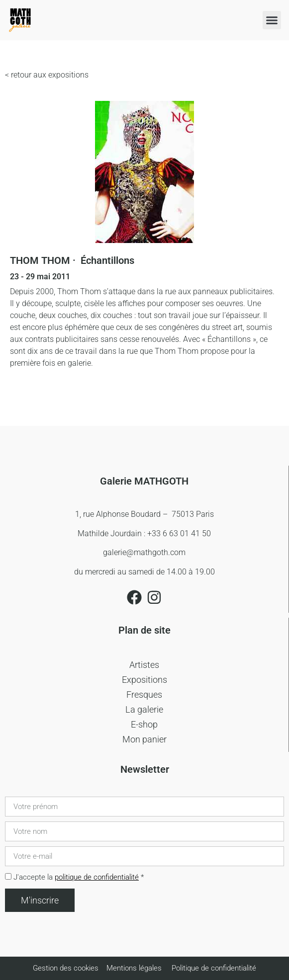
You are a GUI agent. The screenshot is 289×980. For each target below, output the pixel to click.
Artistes (144, 665)
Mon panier (144, 739)
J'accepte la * (79, 877)
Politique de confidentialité (214, 968)
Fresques (144, 694)
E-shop (144, 724)
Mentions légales (134, 968)
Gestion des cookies (67, 968)
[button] (272, 20)
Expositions (144, 680)
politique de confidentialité (97, 877)
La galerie (144, 709)
